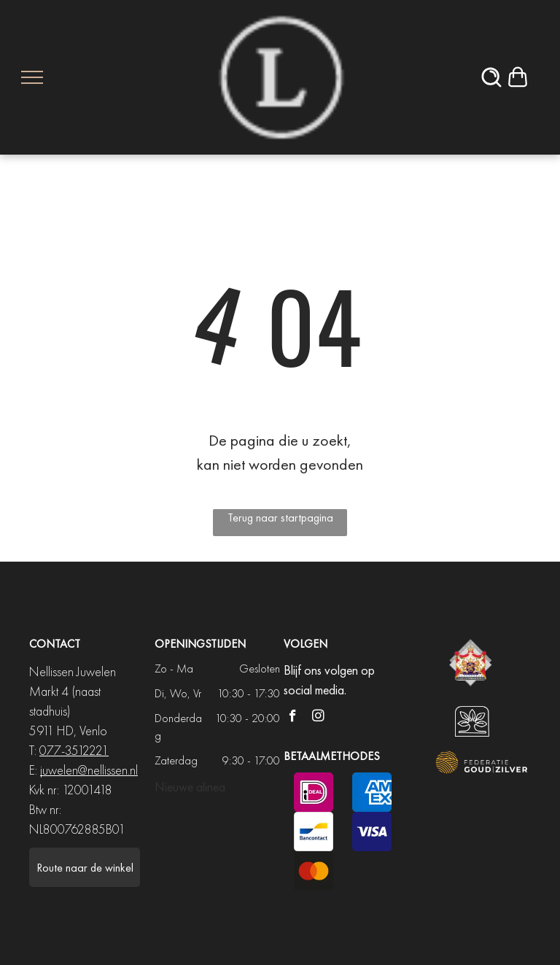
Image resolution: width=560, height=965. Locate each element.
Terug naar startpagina (280, 518)
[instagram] (318, 718)
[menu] (32, 77)
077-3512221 (74, 750)
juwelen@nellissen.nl (89, 770)
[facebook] (293, 718)
